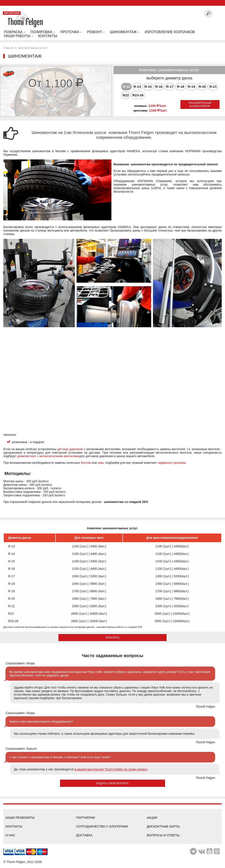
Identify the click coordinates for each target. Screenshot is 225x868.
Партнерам (85, 818)
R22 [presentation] (126, 95)
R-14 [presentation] (137, 87)
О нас (10, 835)
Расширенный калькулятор (200, 104)
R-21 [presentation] (213, 87)
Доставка (84, 835)
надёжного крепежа (172, 463)
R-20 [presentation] (202, 87)
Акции (152, 818)
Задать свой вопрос (112, 783)
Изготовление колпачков (170, 32)
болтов (86, 463)
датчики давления (70, 449)
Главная (8, 48)
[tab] (126, 87)
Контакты (14, 826)
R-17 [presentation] (170, 87)
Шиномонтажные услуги (33, 48)
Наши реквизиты (20, 818)
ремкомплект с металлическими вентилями (48, 456)
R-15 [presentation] (148, 87)
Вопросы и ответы (163, 835)
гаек (101, 463)
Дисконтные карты (163, 826)
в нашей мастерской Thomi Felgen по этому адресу (111, 769)
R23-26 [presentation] (138, 95)
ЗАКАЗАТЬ (113, 637)
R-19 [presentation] (191, 87)
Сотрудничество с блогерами (102, 826)
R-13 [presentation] (126, 87)
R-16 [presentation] (159, 87)
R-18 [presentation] (181, 87)
